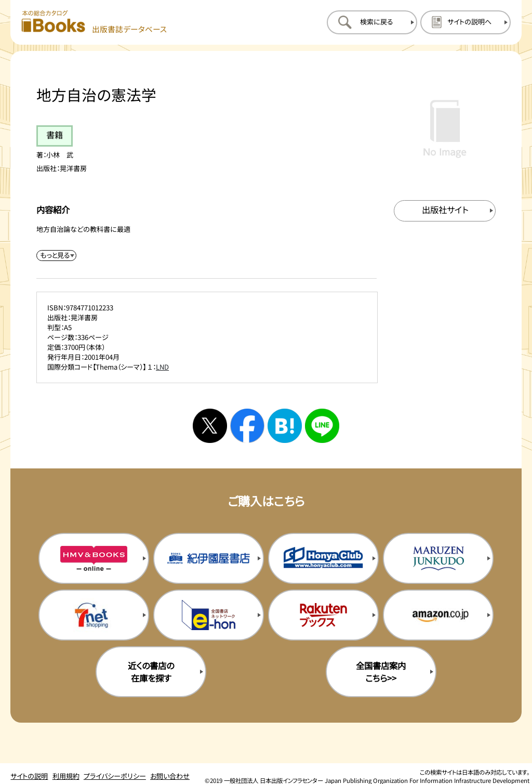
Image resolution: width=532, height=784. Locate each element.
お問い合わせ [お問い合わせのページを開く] (170, 776)
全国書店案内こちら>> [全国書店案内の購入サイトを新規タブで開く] (381, 672)
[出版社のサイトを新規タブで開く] (445, 211)
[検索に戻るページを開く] (372, 22)
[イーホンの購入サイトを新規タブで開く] (209, 615)
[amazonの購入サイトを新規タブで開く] (438, 615)
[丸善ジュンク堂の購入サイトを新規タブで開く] (438, 558)
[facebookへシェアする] (247, 426)
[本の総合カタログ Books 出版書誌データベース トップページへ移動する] (94, 22)
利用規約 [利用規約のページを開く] (66, 776)
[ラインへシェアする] (322, 426)
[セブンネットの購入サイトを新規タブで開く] (94, 615)
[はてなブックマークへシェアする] (285, 426)
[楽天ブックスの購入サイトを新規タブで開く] (323, 615)
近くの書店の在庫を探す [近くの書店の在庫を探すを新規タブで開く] (151, 672)
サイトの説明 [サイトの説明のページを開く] (29, 776)
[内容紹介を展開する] (57, 256)
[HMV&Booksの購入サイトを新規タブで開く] (94, 558)
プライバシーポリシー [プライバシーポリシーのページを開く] (115, 776)
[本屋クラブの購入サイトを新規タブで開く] (323, 558)
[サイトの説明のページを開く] (465, 22)
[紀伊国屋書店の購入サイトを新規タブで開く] (209, 558)
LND (162, 367)
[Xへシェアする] (210, 426)
